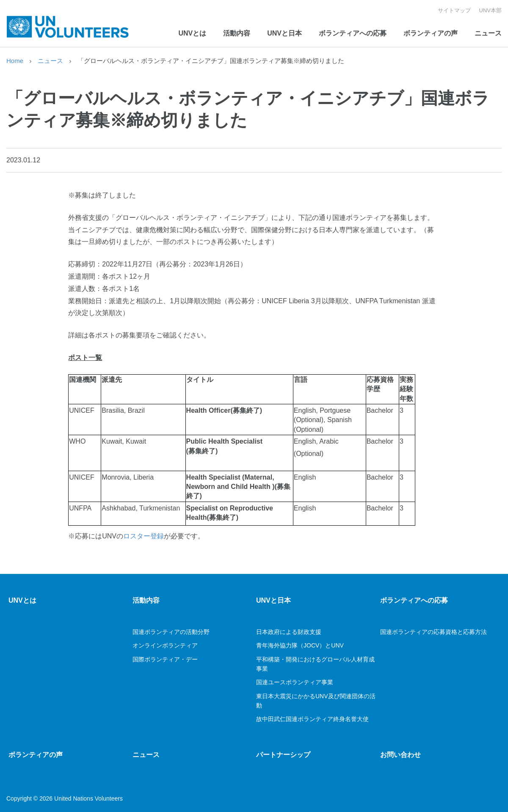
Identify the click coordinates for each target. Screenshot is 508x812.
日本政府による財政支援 (289, 632)
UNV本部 (490, 10)
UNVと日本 (284, 33)
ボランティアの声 (431, 33)
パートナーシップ (283, 755)
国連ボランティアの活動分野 (171, 632)
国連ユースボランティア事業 (295, 682)
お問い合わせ (400, 755)
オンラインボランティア (165, 645)
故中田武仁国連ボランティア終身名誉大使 (312, 719)
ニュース (488, 33)
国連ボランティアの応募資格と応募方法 (433, 632)
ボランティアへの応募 (353, 33)
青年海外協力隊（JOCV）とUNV (300, 645)
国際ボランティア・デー (166, 659)
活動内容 (237, 33)
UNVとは (192, 33)
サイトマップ (454, 10)
